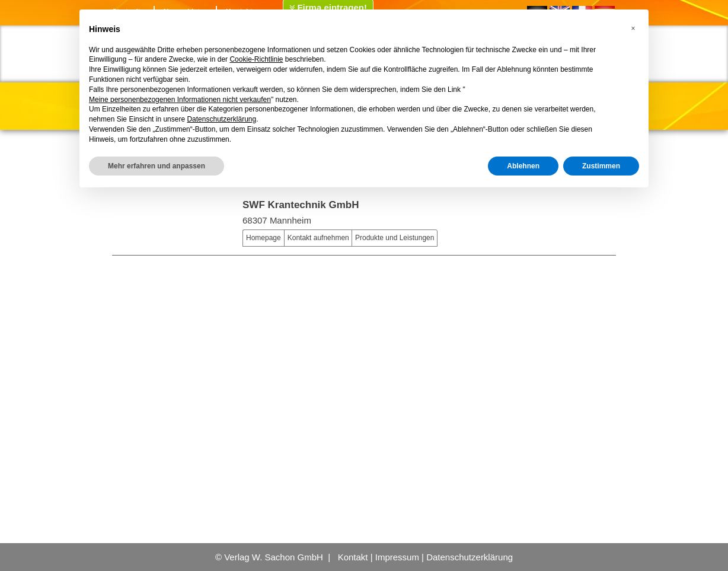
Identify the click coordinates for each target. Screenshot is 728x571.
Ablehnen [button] (523, 166)
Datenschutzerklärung (470, 557)
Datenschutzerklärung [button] (221, 119)
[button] (633, 28)
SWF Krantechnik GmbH (301, 205)
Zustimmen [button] (601, 166)
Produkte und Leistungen (395, 238)
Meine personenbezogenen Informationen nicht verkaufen (180, 100)
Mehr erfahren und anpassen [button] (157, 166)
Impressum (397, 557)
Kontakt (353, 557)
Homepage (264, 238)
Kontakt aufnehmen (318, 238)
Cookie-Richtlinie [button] (256, 59)
